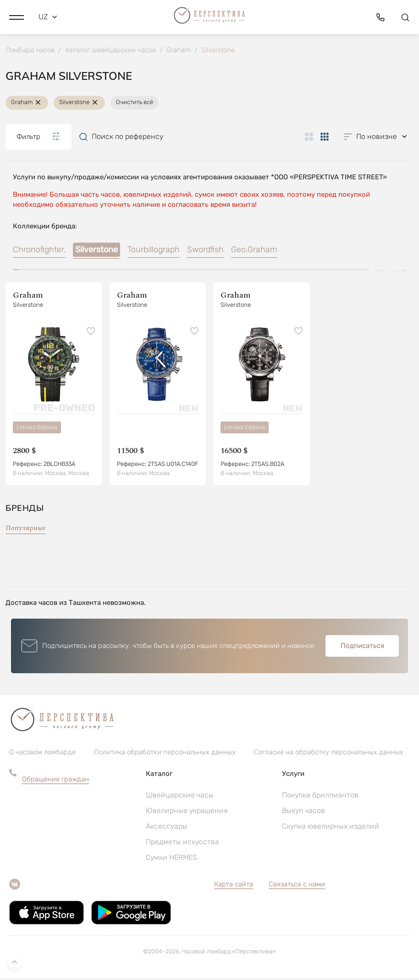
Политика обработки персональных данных (165, 754)
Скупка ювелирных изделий (331, 828)
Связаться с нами (297, 886)
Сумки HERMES (171, 859)
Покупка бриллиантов (320, 797)
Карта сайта (234, 886)
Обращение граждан (55, 781)
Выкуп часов (303, 812)
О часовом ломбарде (42, 754)
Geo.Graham (254, 251)
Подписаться (362, 648)
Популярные (26, 530)
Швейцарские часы (180, 797)
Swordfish (205, 251)
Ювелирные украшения (187, 812)
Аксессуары (167, 828)
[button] (17, 16)
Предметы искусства (182, 844)
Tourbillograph (154, 251)
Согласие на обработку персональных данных (329, 754)
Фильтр (39, 138)
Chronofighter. (39, 251)
